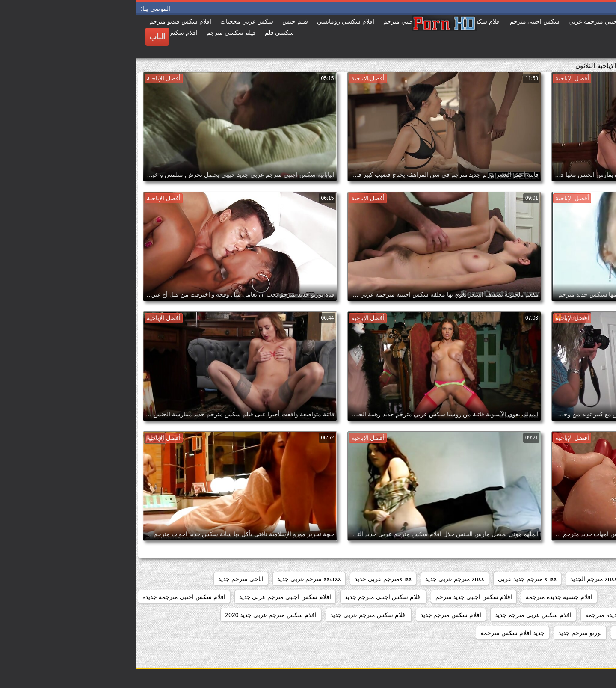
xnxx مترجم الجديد (457, 579)
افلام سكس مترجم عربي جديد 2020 (134, 615)
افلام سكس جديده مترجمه (482, 615)
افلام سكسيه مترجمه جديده (571, 633)
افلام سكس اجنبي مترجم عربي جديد (149, 597)
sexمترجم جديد (586, 579)
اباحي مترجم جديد (104, 579)
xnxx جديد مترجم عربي (524, 579)
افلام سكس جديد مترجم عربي (567, 615)
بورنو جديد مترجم (501, 633)
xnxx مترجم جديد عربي (391, 579)
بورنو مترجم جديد (444, 633)
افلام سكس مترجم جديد (315, 615)
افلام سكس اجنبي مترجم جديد (247, 597)
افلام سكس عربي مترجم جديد (397, 615)
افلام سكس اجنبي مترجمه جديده (47, 597)
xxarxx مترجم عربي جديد (173, 579)
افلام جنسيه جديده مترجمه (423, 597)
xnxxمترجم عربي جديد (247, 579)
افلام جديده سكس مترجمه (572, 597)
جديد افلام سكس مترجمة (376, 633)
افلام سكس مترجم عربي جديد (232, 615)
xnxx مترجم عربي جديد (318, 579)
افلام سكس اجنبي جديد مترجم (338, 597)
